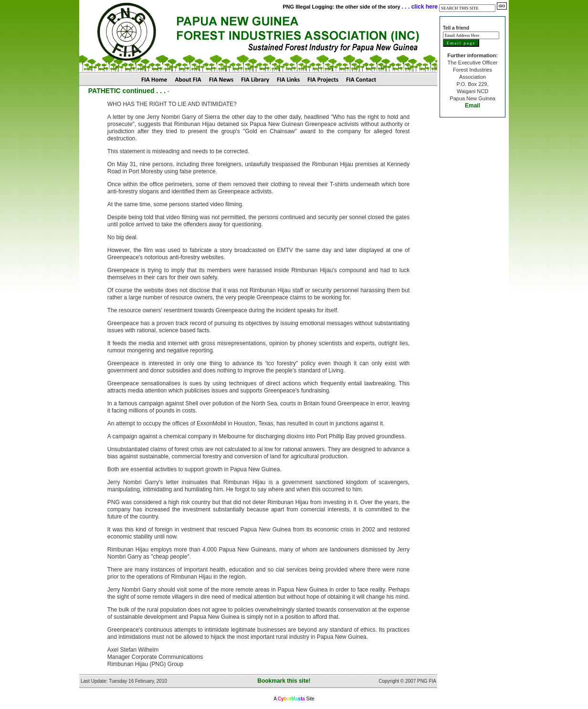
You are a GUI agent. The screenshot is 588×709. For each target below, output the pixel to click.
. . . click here (420, 7)
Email (472, 106)
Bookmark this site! (284, 681)
